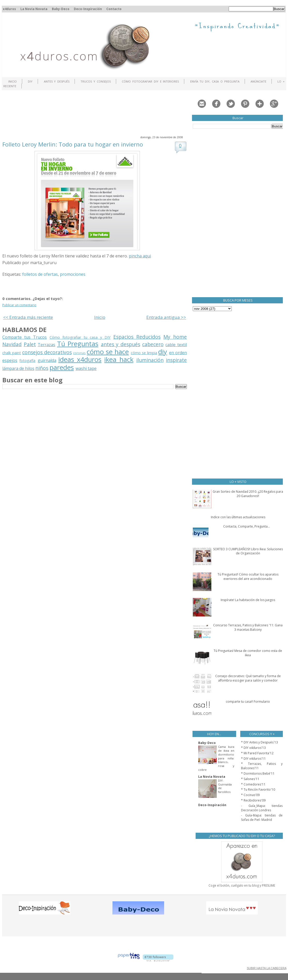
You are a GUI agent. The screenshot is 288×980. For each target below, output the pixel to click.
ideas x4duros (80, 359)
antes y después (121, 344)
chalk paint (12, 353)
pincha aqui (140, 256)
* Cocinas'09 (250, 795)
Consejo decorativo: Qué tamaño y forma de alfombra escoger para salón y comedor (248, 678)
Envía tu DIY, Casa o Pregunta (215, 81)
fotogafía (27, 361)
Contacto (114, 9)
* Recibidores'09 (253, 800)
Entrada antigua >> (166, 317)
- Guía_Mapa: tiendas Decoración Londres (262, 808)
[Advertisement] (96, 112)
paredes (62, 367)
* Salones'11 (250, 779)
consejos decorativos (47, 352)
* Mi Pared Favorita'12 (257, 753)
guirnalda (47, 360)
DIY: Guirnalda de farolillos (225, 786)
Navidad (12, 344)
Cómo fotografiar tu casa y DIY (80, 337)
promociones (73, 274)
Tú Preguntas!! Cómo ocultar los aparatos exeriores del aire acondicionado (248, 577)
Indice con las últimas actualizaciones (238, 517)
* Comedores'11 (253, 784)
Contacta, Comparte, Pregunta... (247, 526)
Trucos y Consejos (96, 81)
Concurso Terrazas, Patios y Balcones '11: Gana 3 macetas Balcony (248, 627)
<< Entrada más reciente (28, 317)
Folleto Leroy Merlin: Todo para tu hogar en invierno (73, 144)
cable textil (176, 345)
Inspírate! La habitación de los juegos (248, 600)
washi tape (86, 368)
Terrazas (46, 345)
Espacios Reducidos (137, 337)
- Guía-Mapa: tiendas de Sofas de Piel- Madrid (262, 817)
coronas (79, 353)
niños (42, 368)
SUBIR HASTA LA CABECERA (266, 968)
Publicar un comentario (19, 305)
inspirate (176, 360)
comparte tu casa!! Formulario (248, 702)
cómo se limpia (144, 353)
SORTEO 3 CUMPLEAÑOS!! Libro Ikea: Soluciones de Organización (248, 551)
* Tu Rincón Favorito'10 (258, 789)
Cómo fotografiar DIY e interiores (150, 81)
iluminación (150, 360)
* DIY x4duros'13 (253, 748)
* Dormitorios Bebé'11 (258, 774)
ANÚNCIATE (258, 81)
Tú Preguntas (78, 344)
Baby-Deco (61, 9)
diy (163, 352)
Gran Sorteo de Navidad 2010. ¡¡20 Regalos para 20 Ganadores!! (248, 494)
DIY (30, 81)
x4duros (9, 9)
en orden (178, 353)
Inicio (13, 81)
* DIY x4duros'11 (253, 759)
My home (175, 337)
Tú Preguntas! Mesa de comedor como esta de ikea (248, 653)
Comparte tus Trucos (25, 337)
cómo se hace (108, 352)
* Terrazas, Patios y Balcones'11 (262, 766)
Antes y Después (57, 81)
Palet (30, 344)
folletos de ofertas (40, 274)
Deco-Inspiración (88, 9)
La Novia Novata (34, 9)
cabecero (153, 344)
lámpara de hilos (18, 368)
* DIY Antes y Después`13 (259, 742)
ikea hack (119, 359)
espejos (10, 360)
